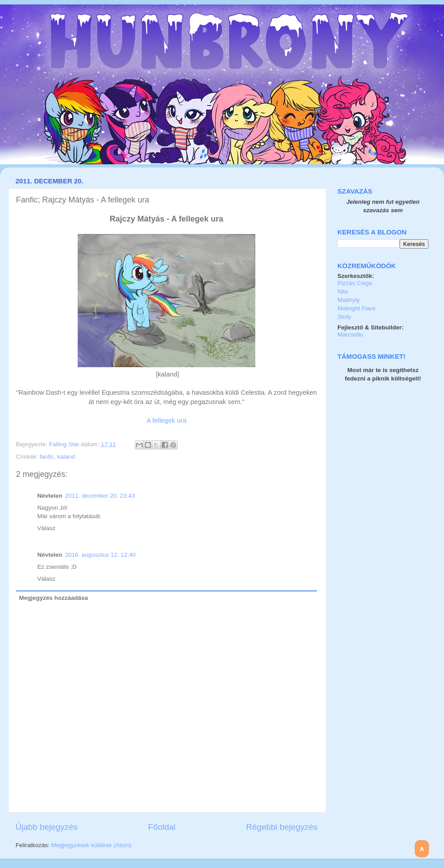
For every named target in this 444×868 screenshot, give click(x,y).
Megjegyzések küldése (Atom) (91, 845)
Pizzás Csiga (355, 283)
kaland (66, 457)
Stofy (344, 317)
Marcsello (350, 335)
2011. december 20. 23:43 (100, 496)
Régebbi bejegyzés (282, 827)
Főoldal (162, 827)
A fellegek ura (166, 420)
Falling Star (65, 444)
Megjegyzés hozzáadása (54, 598)
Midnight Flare (357, 308)
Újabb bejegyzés (47, 827)
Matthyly (349, 300)
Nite (343, 291)
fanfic (47, 457)
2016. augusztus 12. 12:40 (100, 555)
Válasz (46, 528)
